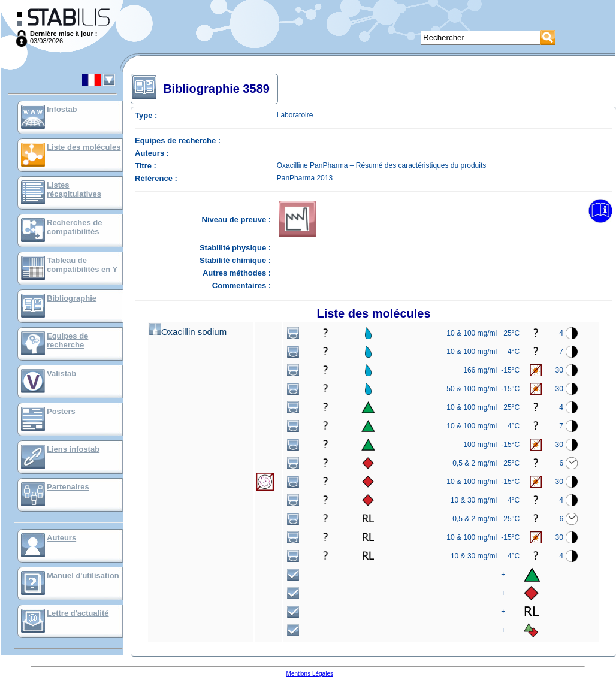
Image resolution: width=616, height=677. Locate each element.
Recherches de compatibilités (75, 227)
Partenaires (68, 487)
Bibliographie (72, 298)
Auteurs (61, 538)
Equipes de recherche (67, 340)
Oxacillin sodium (188, 332)
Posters (61, 411)
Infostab (62, 109)
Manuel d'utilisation (83, 575)
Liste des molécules (84, 147)
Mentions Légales (310, 674)
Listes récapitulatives (74, 189)
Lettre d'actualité (78, 613)
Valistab (61, 374)
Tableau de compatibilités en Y (82, 265)
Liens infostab (73, 449)
